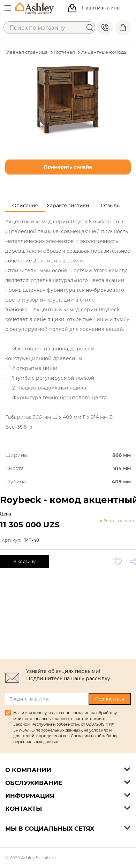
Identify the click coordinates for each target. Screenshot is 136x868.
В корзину (24, 561)
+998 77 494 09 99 (105, 28)
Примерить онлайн (68, 167)
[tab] (25, 206)
